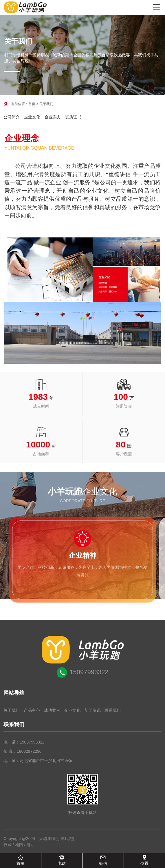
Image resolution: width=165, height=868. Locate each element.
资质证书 (73, 117)
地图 (19, 845)
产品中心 (32, 710)
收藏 (8, 845)
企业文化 (32, 117)
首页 (32, 104)
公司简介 (12, 117)
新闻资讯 (93, 710)
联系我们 (113, 710)
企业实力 (53, 117)
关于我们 (12, 710)
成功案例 (52, 710)
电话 (30, 845)
